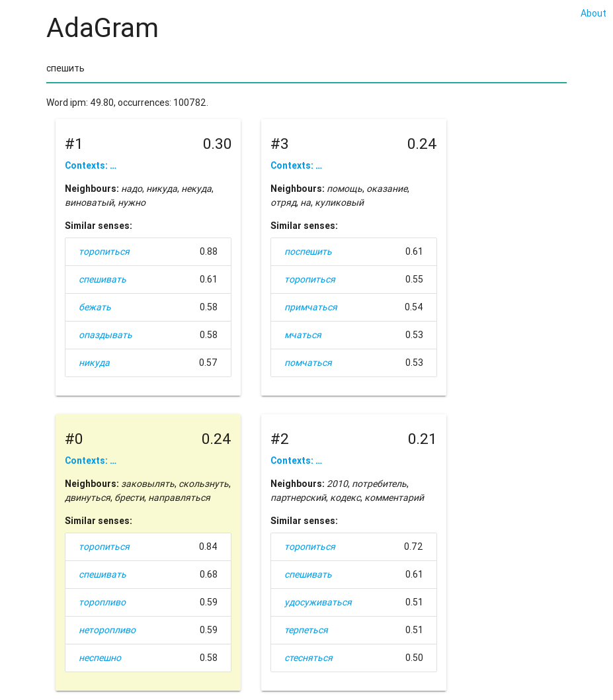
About (593, 13)
